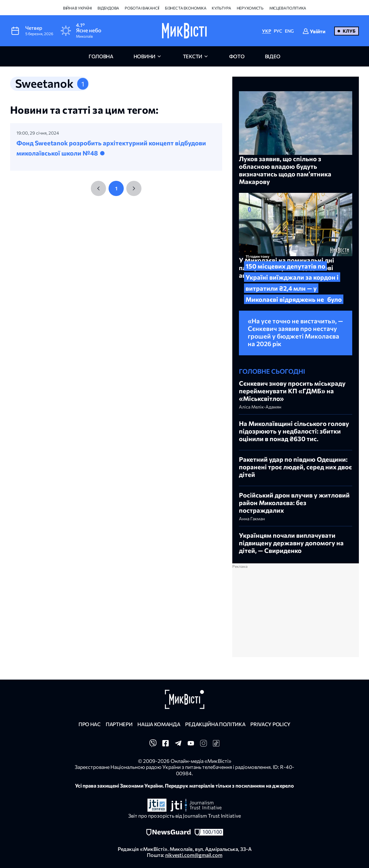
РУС (278, 31)
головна (101, 56)
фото (237, 56)
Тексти (193, 56)
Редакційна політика (215, 724)
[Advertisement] (296, 613)
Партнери (119, 724)
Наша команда (159, 724)
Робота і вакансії (142, 8)
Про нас (90, 724)
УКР (266, 31)
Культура (221, 8)
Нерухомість (250, 8)
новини (144, 56)
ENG (289, 31)
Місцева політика (288, 8)
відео (273, 56)
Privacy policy (270, 724)
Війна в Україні (77, 8)
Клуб (349, 31)
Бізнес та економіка (185, 8)
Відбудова (108, 8)
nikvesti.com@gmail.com (194, 855)
